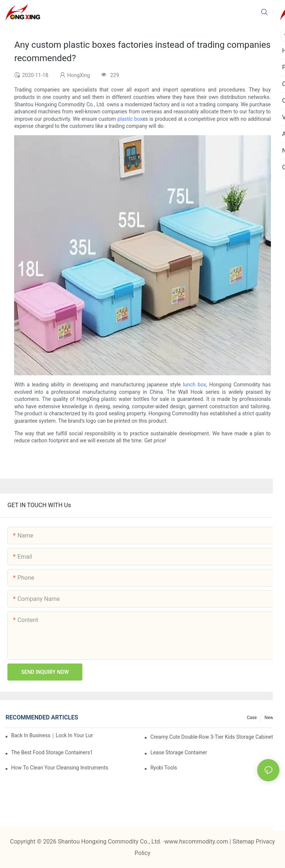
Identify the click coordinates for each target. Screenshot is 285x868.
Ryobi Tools (164, 768)
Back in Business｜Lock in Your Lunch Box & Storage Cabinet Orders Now (52, 735)
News (270, 718)
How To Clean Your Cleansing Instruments (60, 768)
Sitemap (244, 842)
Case (252, 718)
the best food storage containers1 (52, 752)
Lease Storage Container (179, 752)
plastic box (130, 119)
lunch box (194, 385)
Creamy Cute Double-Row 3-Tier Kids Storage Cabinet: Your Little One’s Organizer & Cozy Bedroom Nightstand (215, 737)
